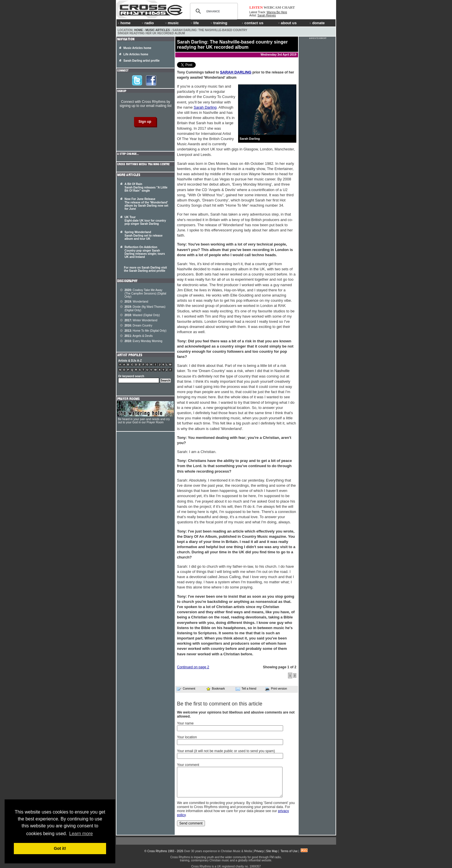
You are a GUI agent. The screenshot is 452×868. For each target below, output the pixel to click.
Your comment (188, 765)
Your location (187, 737)
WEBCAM (272, 7)
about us (287, 23)
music (172, 23)
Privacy (259, 851)
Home (139, 30)
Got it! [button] (60, 848)
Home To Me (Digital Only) (145, 331)
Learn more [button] (81, 834)
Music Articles (158, 30)
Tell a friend (246, 689)
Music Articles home (137, 48)
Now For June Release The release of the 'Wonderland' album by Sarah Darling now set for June (146, 204)
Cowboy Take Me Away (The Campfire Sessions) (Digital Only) (145, 293)
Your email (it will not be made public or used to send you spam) (226, 751)
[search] (213, 11)
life (194, 23)
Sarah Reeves (267, 15)
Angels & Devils (139, 336)
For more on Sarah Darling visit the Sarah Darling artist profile (145, 269)
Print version (276, 689)
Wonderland (136, 302)
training (219, 23)
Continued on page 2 (193, 667)
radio (147, 23)
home (124, 23)
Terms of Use (289, 851)
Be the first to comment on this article (220, 704)
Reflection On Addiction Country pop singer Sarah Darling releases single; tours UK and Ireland (145, 252)
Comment (186, 689)
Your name (185, 723)
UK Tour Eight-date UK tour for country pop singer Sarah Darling (145, 220)
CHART (289, 7)
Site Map (272, 851)
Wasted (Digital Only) (142, 315)
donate (317, 23)
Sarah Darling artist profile (142, 61)
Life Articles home (136, 54)
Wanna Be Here (277, 12)
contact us (253, 23)
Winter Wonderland (141, 320)
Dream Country (138, 325)
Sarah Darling (205, 107)
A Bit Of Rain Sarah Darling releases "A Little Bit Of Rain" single (146, 187)
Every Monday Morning (143, 341)
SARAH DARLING (236, 72)
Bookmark (215, 689)
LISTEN (256, 7)
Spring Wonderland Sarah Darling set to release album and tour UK (144, 235)
